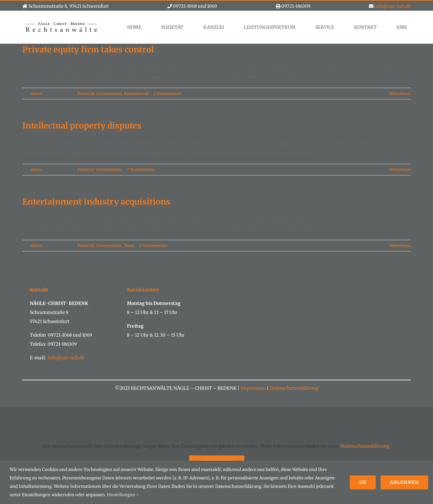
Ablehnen (404, 482)
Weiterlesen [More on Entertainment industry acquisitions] (400, 246)
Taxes (129, 246)
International (136, 93)
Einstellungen (123, 495)
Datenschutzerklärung (294, 388)
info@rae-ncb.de (393, 6)
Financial (86, 93)
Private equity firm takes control (88, 50)
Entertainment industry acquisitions (96, 202)
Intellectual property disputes (82, 126)
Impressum (253, 388)
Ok (363, 482)
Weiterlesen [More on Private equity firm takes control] (400, 93)
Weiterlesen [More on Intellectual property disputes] (400, 169)
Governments (109, 93)
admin (36, 93)
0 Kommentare (167, 93)
